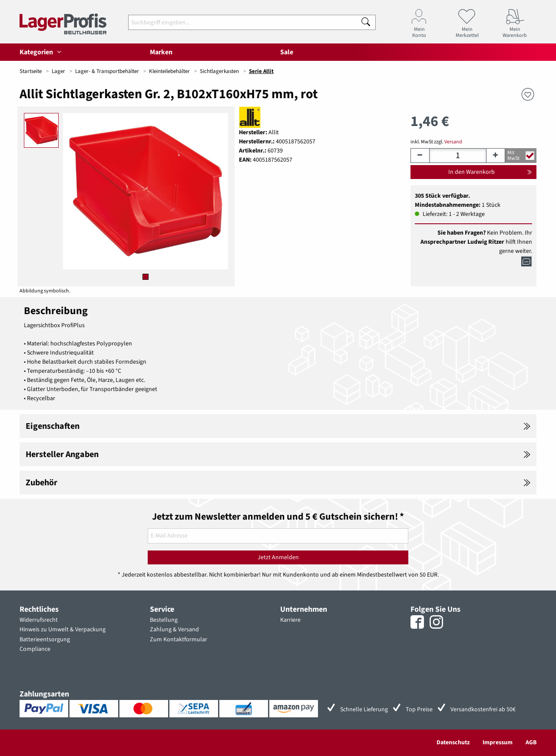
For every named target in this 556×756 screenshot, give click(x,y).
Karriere (290, 620)
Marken (161, 52)
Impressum (498, 743)
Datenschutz (453, 743)
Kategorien (42, 52)
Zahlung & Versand (174, 630)
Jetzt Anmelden (278, 557)
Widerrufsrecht (39, 620)
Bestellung (164, 620)
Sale (287, 52)
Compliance (35, 649)
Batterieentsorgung (45, 640)
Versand (453, 142)
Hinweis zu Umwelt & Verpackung (63, 630)
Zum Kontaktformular (179, 640)
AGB (531, 743)
